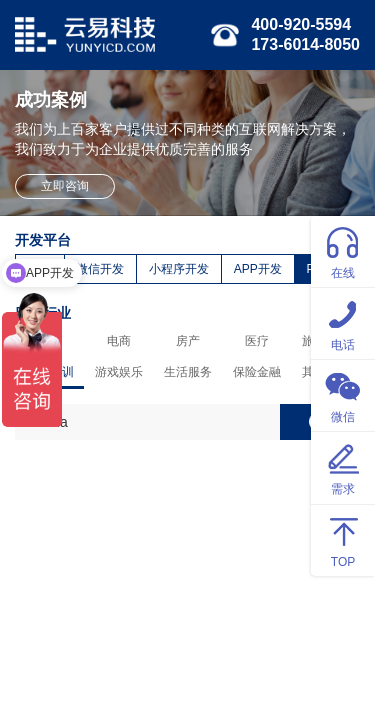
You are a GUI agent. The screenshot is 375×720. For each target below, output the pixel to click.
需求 (343, 466)
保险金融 (257, 372)
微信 (343, 394)
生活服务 (188, 372)
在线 (343, 250)
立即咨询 (65, 186)
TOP (343, 539)
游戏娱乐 (119, 372)
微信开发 (100, 269)
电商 (119, 341)
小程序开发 (179, 269)
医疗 (257, 341)
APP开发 (258, 269)
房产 (188, 341)
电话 (343, 322)
